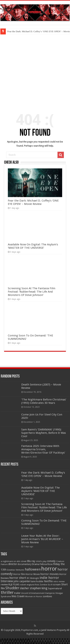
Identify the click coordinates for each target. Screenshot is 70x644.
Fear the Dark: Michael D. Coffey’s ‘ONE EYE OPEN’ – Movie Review (33, 202)
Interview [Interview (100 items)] (7, 581)
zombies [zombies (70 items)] (47, 596)
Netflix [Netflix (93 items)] (48, 581)
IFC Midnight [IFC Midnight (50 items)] (33, 578)
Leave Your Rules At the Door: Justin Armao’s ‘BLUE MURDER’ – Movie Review (42, 539)
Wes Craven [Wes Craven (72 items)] (18, 596)
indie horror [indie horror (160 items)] (49, 578)
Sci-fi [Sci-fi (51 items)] (50, 585)
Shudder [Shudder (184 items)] (12, 588)
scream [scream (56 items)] (57, 585)
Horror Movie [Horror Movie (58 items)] (33, 574)
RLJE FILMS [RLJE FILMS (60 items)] (14, 585)
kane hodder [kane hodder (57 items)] (37, 581)
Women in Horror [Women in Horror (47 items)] (34, 597)
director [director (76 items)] (13, 564)
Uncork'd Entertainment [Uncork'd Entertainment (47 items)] (33, 593)
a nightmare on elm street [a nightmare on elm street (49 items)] (14, 561)
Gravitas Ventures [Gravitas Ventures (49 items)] (16, 570)
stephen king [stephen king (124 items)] (39, 588)
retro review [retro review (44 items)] (59, 582)
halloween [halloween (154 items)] (33, 569)
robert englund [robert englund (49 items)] (27, 585)
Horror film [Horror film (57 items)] (19, 574)
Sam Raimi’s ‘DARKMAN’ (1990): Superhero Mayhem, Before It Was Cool (44, 433)
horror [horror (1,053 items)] (49, 569)
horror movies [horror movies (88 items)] (49, 574)
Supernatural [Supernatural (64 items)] (55, 588)
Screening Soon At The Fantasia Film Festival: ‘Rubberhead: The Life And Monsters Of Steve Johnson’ (32, 292)
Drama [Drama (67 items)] (36, 564)
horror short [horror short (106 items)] (18, 578)
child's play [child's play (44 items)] (41, 561)
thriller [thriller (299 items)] (7, 592)
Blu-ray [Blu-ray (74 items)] (31, 561)
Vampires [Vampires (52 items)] (50, 593)
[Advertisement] (35, 71)
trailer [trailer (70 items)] (17, 593)
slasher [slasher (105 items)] (24, 588)
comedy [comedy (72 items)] (51, 561)
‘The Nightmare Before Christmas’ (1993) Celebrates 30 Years (44, 401)
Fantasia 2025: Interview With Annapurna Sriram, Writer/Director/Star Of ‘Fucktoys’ (43, 449)
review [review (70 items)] (4, 585)
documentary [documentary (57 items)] (24, 564)
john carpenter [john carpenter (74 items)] (22, 581)
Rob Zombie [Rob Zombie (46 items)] (41, 585)
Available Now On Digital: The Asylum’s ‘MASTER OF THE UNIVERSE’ (33, 246)
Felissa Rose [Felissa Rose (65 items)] (46, 564)
